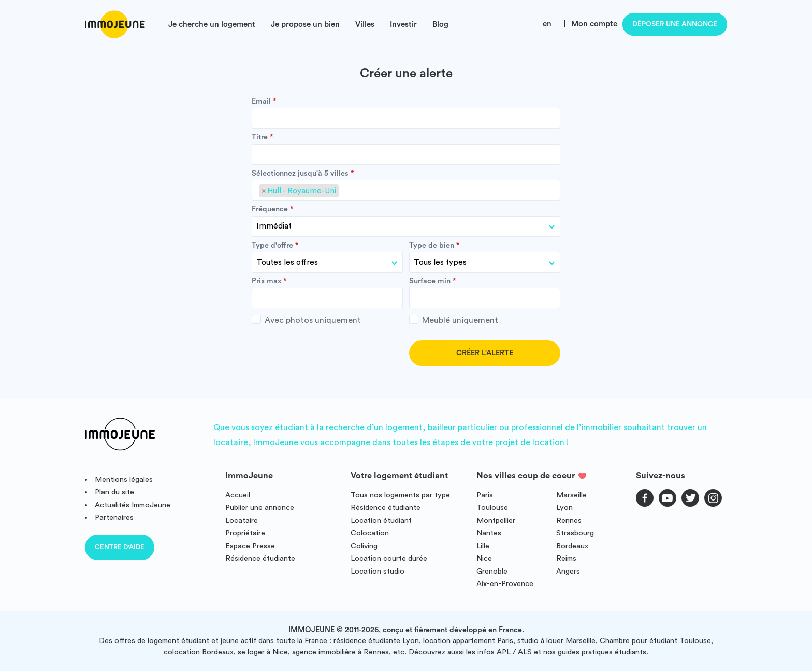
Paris (485, 495)
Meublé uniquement (454, 319)
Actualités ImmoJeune (133, 505)
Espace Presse (250, 546)
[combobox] (406, 190)
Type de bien (432, 246)
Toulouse (492, 508)
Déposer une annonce (675, 24)
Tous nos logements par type (400, 495)
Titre (260, 137)
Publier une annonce (260, 508)
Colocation (370, 533)
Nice (484, 558)
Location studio (378, 571)
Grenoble (492, 571)
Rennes (569, 520)
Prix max (266, 281)
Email (261, 102)
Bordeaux (572, 546)
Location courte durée (389, 558)
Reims (566, 558)
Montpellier (496, 520)
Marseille (571, 495)
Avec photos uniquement (306, 319)
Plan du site (114, 492)
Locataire (242, 520)
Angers (568, 571)
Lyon (564, 508)
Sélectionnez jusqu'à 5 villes (300, 174)
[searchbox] (344, 191)
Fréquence (270, 209)
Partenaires (114, 517)
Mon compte (594, 24)
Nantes (489, 533)
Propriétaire (245, 533)
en (547, 24)
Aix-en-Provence (505, 584)
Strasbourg (575, 533)
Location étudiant (381, 520)
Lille (483, 546)
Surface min (430, 281)
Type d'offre (272, 246)
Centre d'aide (120, 547)
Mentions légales (124, 480)
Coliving (364, 546)
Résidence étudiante (260, 558)
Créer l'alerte (485, 353)
